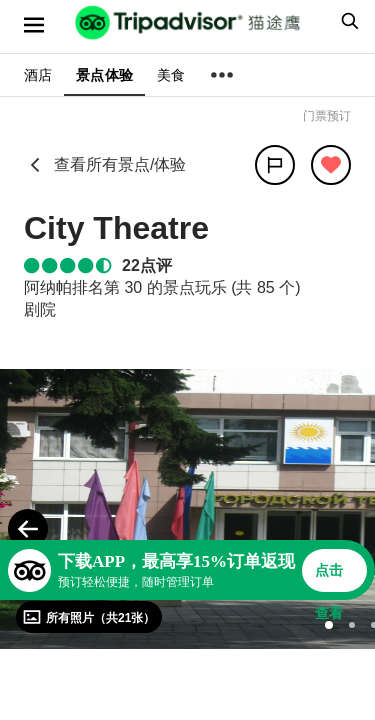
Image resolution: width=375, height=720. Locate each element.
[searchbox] (347, 21)
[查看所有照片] (89, 617)
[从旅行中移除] (331, 165)
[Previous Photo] (28, 529)
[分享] (275, 165)
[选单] (34, 25)
